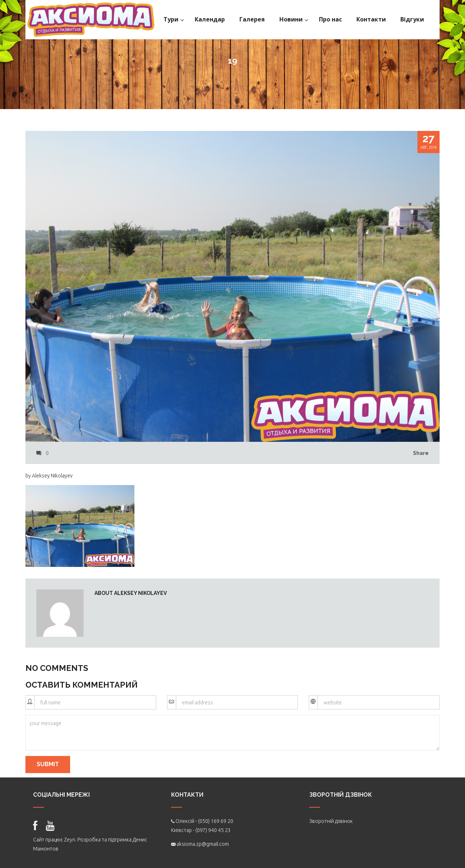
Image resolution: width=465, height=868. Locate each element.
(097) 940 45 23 (213, 830)
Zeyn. (70, 840)
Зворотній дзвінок (331, 821)
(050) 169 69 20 (216, 821)
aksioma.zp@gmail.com (203, 844)
